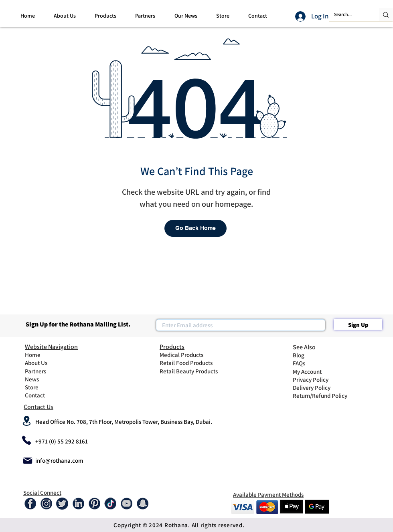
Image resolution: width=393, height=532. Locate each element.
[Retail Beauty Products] (192, 371)
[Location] (26, 421)
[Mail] (28, 460)
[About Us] (45, 363)
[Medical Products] (188, 355)
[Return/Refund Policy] (326, 395)
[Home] (45, 355)
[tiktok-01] (110, 504)
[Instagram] (46, 504)
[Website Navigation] (58, 347)
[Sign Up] (358, 324)
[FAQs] (313, 363)
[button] (65, 16)
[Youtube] (126, 504)
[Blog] (313, 355)
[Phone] (26, 440)
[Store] (45, 387)
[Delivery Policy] (313, 387)
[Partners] (45, 371)
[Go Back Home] (195, 228)
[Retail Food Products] (191, 363)
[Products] (192, 347)
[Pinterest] (94, 504)
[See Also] (326, 347)
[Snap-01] (142, 504)
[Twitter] (62, 504)
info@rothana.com (59, 460)
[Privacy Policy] (313, 379)
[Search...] (348, 15)
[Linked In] (78, 504)
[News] (45, 379)
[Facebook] (30, 504)
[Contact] (45, 395)
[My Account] (313, 371)
